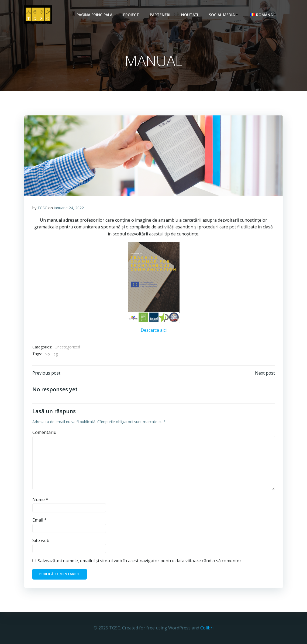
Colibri (207, 628)
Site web (41, 540)
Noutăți (190, 15)
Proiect (131, 15)
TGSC (42, 208)
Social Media (224, 15)
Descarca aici (154, 330)
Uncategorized (67, 347)
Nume (40, 499)
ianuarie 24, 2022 (69, 208)
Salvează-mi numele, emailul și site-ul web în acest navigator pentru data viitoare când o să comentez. (140, 561)
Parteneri (160, 15)
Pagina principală (94, 15)
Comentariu (44, 432)
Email (39, 520)
